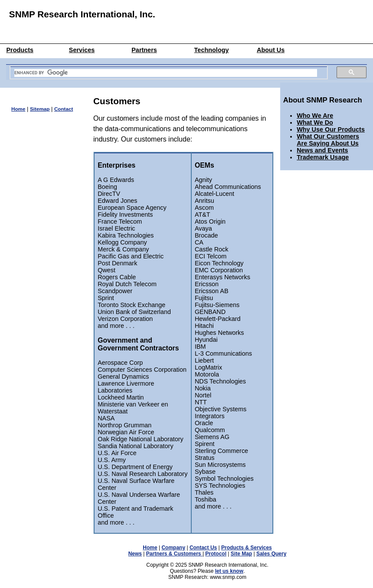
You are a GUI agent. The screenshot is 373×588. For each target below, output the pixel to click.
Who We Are (315, 116)
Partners (144, 50)
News (135, 554)
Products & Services (247, 548)
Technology (212, 50)
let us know (229, 571)
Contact (64, 109)
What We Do (315, 122)
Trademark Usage (323, 157)
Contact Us (203, 548)
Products (20, 50)
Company (173, 548)
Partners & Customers (174, 554)
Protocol (216, 554)
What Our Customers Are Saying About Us (328, 140)
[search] (166, 73)
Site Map (241, 554)
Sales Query (271, 554)
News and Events (322, 150)
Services (82, 50)
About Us (271, 50)
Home (18, 109)
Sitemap (40, 109)
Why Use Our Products (331, 129)
